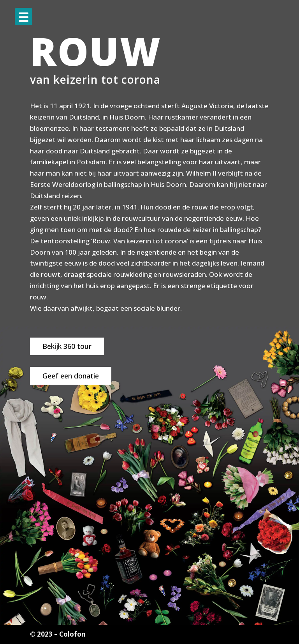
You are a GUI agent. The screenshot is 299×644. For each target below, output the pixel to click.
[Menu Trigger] (24, 17)
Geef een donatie (71, 376)
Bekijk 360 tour (67, 346)
